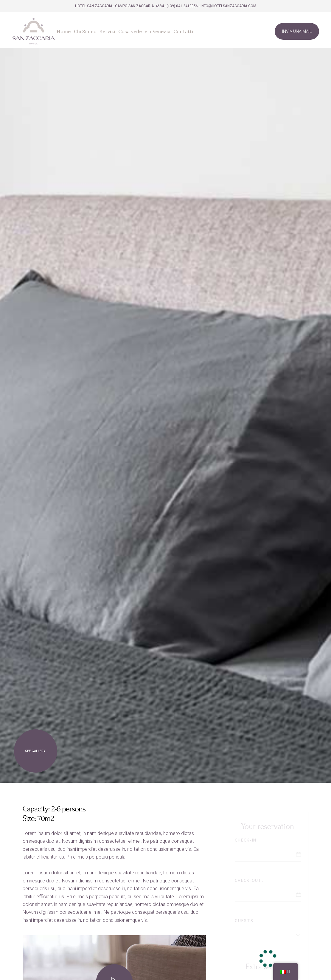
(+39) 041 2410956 (182, 6)
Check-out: (249, 880)
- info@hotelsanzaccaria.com (227, 6)
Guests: (245, 920)
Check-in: (247, 840)
